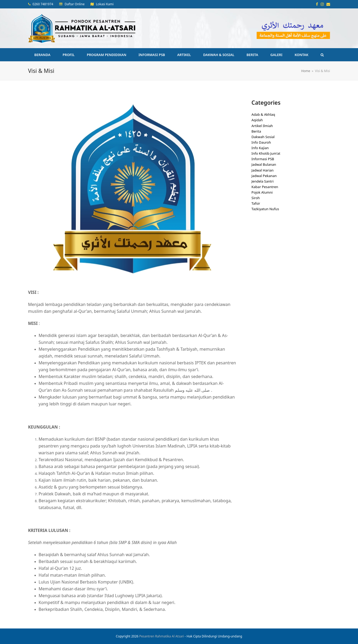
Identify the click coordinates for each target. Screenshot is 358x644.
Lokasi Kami (105, 4)
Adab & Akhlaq (263, 114)
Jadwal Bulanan (264, 164)
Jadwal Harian (262, 170)
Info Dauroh (261, 142)
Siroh (256, 198)
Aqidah (257, 120)
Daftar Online (74, 4)
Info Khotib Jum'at (266, 153)
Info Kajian (260, 148)
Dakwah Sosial (263, 137)
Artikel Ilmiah (262, 126)
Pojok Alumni (262, 192)
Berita (256, 131)
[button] (322, 55)
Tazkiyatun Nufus (265, 209)
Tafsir (256, 203)
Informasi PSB (263, 159)
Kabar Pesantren (265, 187)
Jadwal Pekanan (264, 176)
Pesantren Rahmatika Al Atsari (162, 636)
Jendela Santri (262, 181)
